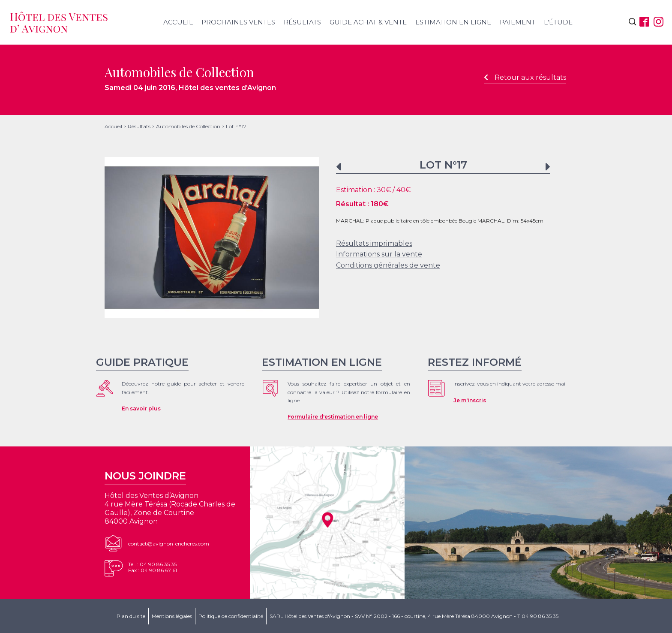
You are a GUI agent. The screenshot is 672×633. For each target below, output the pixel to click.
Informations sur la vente (379, 254)
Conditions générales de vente (388, 265)
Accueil (178, 22)
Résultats (302, 22)
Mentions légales (172, 616)
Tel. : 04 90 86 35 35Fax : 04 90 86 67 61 (153, 567)
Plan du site (131, 616)
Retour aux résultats (525, 77)
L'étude (558, 22)
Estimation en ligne (453, 22)
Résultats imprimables (374, 243)
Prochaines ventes (238, 22)
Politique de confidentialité (231, 616)
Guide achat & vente (368, 22)
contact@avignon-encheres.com (169, 544)
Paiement (517, 22)
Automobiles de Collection (188, 126)
